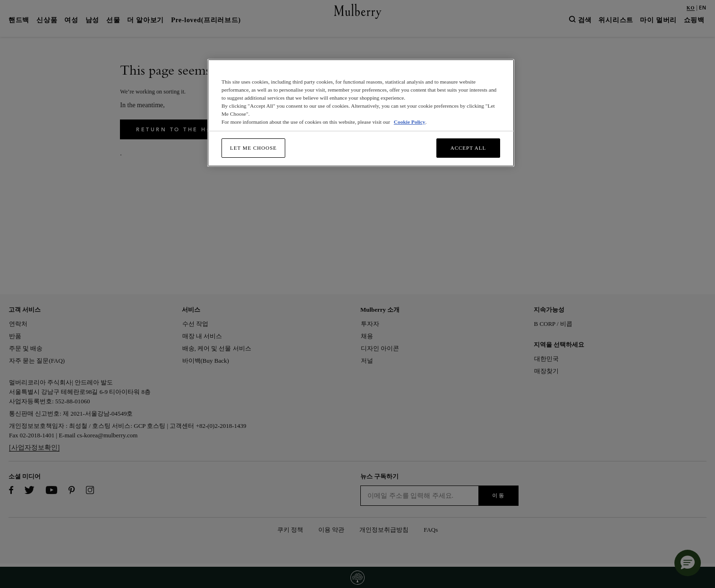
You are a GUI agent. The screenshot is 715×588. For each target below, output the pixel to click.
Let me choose (253, 148)
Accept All (468, 148)
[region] (361, 113)
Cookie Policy (410, 122)
